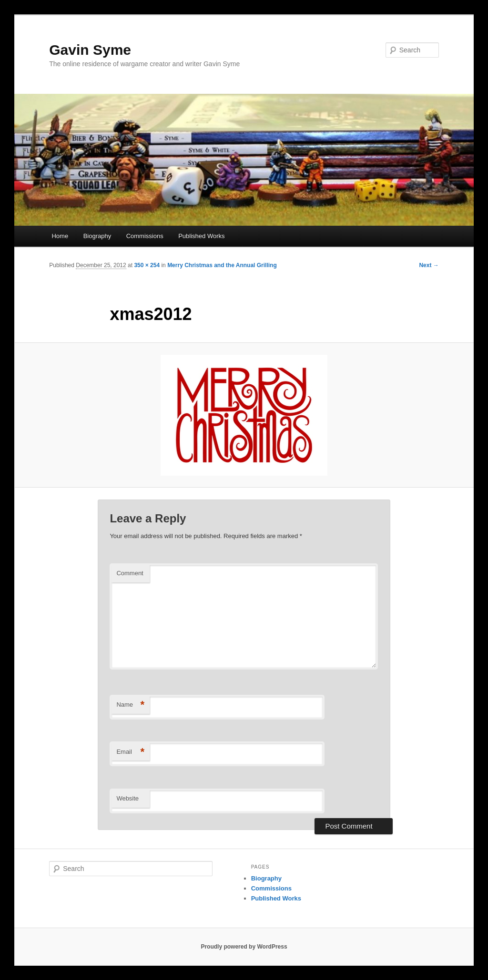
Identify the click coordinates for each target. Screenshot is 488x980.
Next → (429, 265)
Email (130, 752)
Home (60, 236)
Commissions (145, 236)
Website (127, 798)
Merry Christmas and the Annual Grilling (222, 265)
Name (130, 705)
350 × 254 (147, 265)
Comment (130, 573)
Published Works (201, 236)
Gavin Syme (90, 50)
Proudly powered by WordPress (244, 947)
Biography (97, 236)
